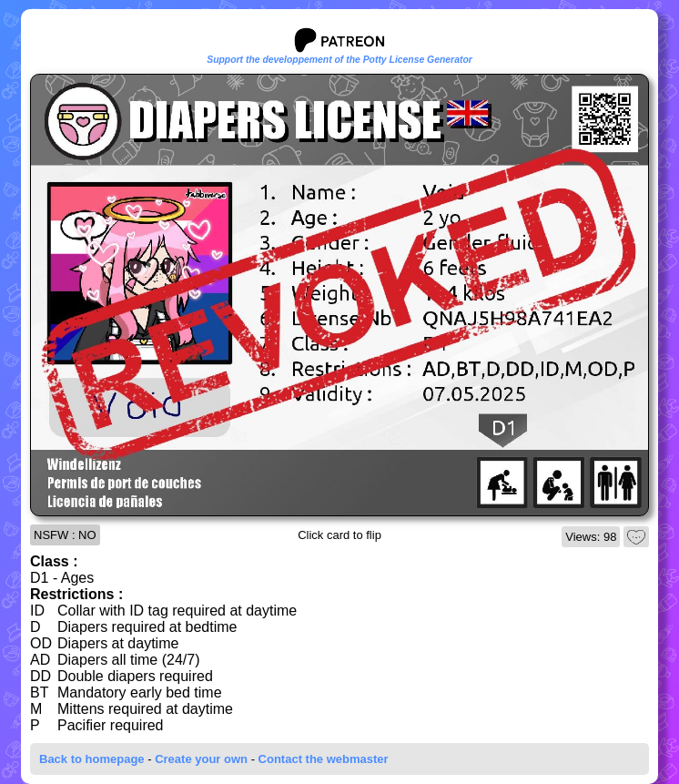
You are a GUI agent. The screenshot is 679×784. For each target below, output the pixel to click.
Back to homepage (92, 759)
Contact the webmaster (324, 759)
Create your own (201, 759)
